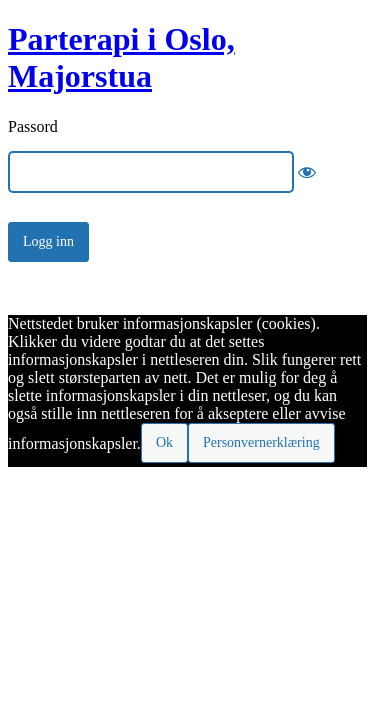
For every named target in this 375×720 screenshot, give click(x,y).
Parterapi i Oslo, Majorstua (121, 57)
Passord (33, 126)
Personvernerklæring (261, 442)
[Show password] (307, 172)
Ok (164, 442)
